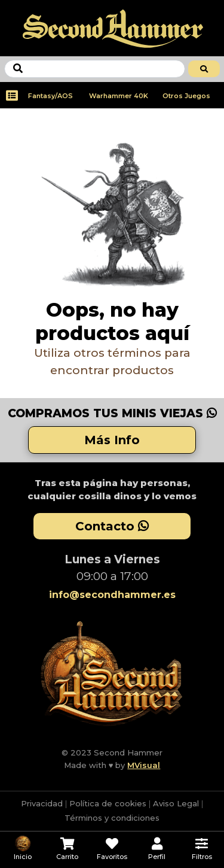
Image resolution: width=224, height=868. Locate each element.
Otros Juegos (186, 96)
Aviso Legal (176, 803)
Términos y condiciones (112, 818)
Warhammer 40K (119, 96)
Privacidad (42, 803)
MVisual (144, 765)
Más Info (112, 440)
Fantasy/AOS (50, 96)
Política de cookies (108, 803)
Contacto (112, 526)
